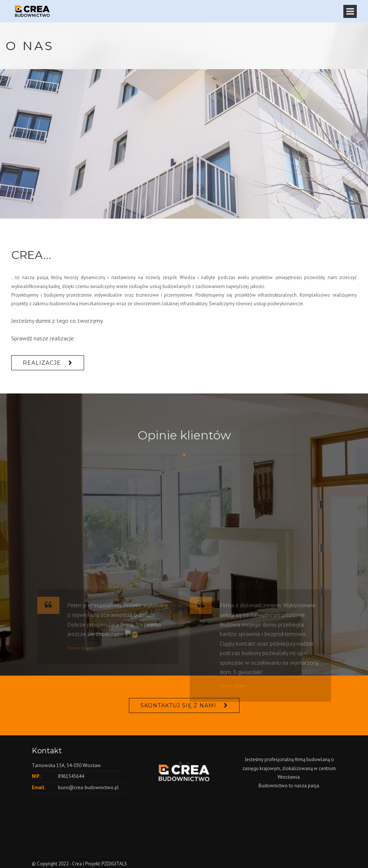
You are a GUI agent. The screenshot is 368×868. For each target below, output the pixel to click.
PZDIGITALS (114, 864)
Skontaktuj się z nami (178, 705)
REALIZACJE (42, 363)
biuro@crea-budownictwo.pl (88, 787)
